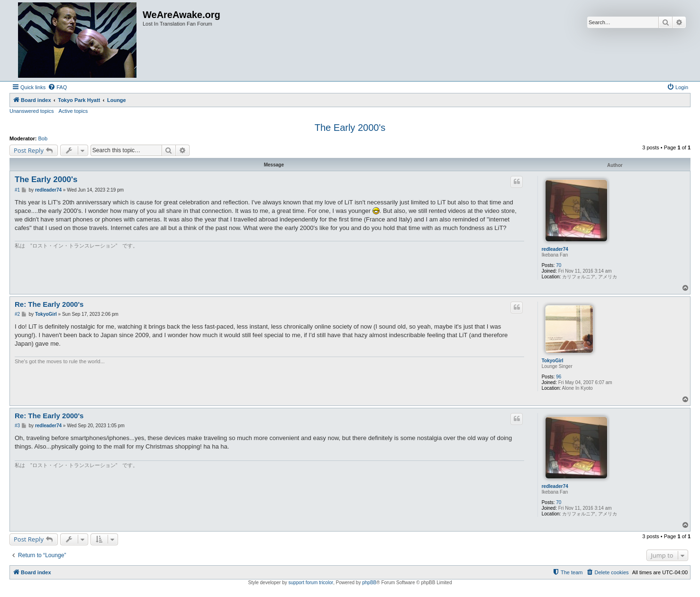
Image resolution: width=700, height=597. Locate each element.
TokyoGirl (553, 361)
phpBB (369, 583)
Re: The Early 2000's (49, 304)
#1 (17, 190)
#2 (17, 314)
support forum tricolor (311, 583)
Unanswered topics (32, 111)
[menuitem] (57, 87)
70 (559, 265)
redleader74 (555, 249)
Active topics (73, 111)
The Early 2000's (350, 128)
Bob (43, 138)
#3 (17, 426)
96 (559, 377)
